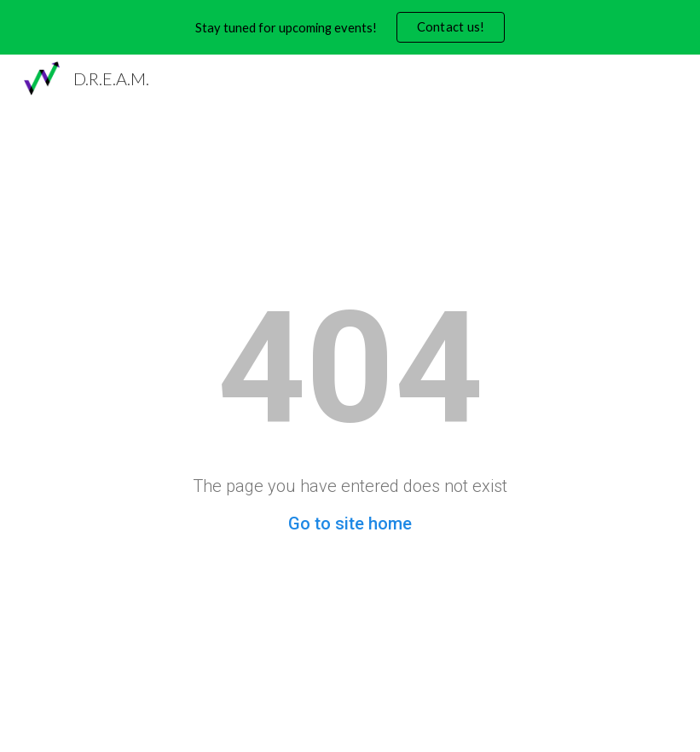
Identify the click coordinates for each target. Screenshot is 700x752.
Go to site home (350, 524)
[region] (350, 27)
